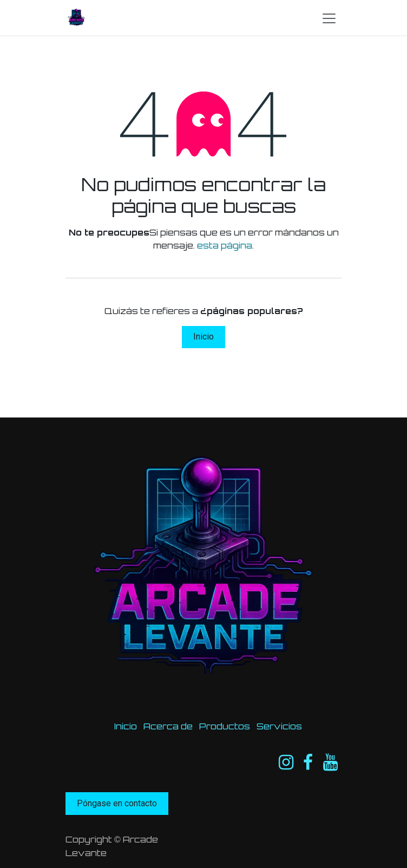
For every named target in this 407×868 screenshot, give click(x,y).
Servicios (279, 726)
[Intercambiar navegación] (329, 18)
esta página (225, 245)
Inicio (203, 337)
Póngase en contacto (117, 803)
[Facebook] (308, 762)
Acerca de (168, 726)
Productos (225, 726)
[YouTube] (330, 762)
